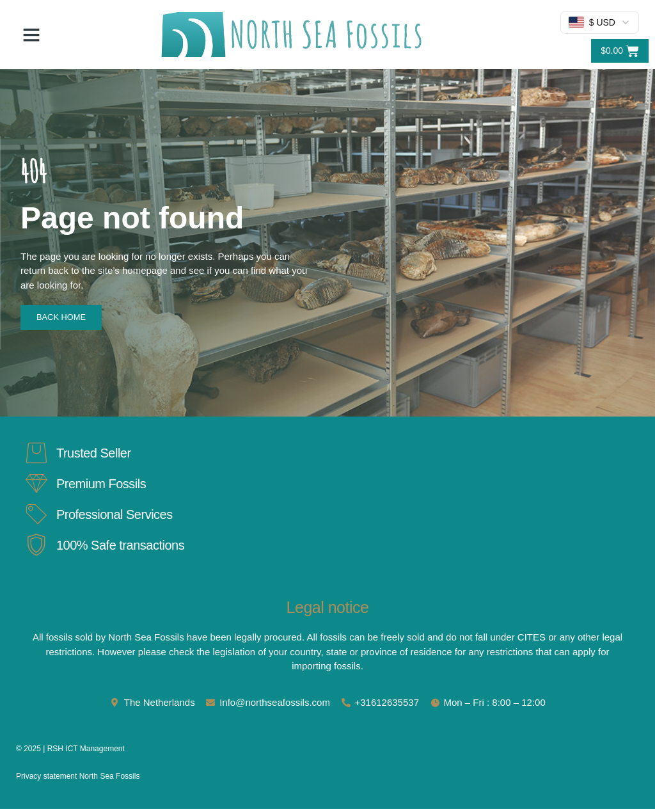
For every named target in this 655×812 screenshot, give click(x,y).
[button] (31, 35)
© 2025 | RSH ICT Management (70, 752)
